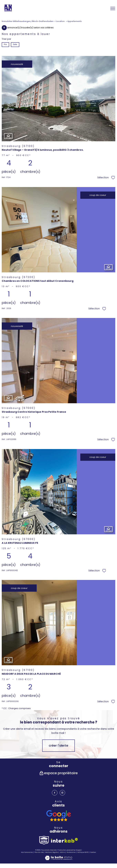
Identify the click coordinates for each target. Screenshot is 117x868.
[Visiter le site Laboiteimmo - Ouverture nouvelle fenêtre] (59, 859)
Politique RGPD (83, 852)
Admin (63, 852)
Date (15, 45)
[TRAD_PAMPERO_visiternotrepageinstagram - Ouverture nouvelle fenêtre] (62, 793)
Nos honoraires (27, 852)
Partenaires (71, 852)
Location (60, 21)
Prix (5, 45)
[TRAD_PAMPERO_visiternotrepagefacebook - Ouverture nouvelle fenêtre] (55, 793)
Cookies (93, 852)
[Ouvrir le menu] (113, 8)
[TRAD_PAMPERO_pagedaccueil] (8, 11)
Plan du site (39, 852)
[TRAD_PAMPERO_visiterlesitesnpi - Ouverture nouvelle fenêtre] (44, 840)
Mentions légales (52, 852)
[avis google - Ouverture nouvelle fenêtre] (58, 816)
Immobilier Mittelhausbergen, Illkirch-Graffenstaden (28, 21)
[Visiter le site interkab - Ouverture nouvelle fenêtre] (64, 840)
